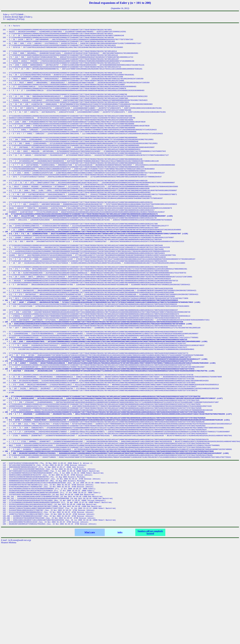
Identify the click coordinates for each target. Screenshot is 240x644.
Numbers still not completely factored (150, 632)
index (120, 632)
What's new (90, 632)
